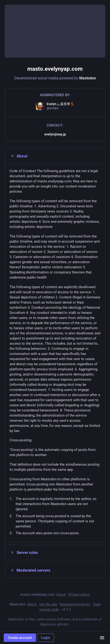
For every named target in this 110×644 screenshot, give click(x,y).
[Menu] (102, 638)
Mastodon (88, 78)
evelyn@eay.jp (55, 134)
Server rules (24, 552)
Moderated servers (30, 570)
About (19, 156)
